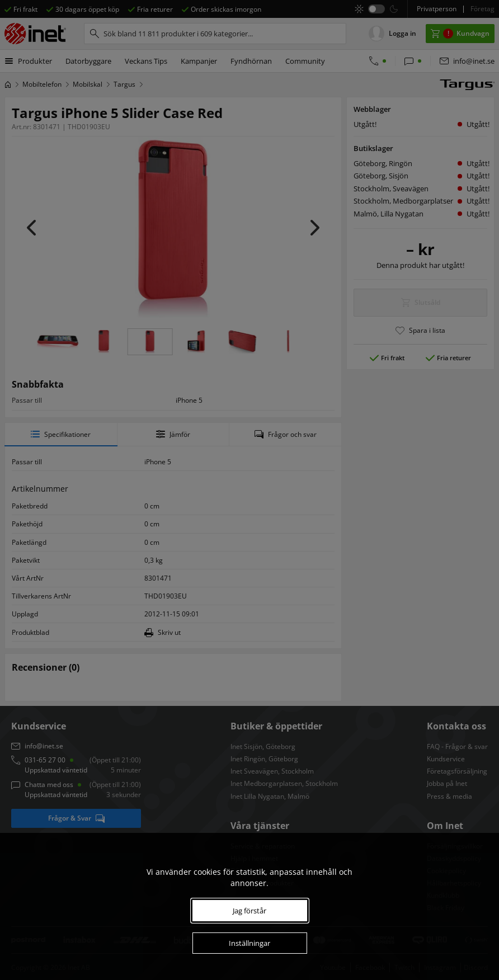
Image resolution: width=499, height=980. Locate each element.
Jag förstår (249, 911)
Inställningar (249, 943)
